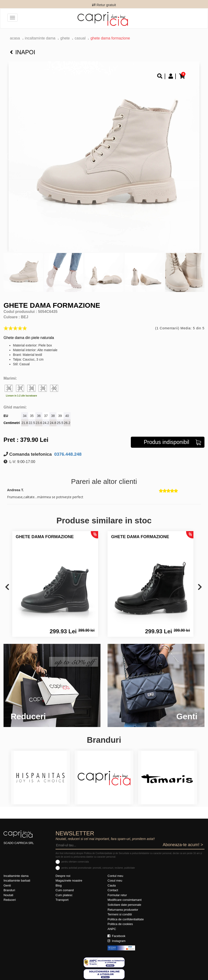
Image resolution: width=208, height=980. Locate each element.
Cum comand (65, 890)
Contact (113, 890)
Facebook (116, 936)
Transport (62, 900)
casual (80, 38)
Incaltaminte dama (40, 38)
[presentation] (7, 587)
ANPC (112, 929)
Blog (59, 885)
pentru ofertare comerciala (75, 862)
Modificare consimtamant (125, 900)
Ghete (65, 38)
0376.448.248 (67, 454)
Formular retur (117, 895)
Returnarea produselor (123, 910)
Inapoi (23, 52)
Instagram (116, 941)
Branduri (9, 890)
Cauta (112, 885)
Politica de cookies (120, 924)
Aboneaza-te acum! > (183, 845)
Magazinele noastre (69, 881)
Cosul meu (115, 881)
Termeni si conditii (120, 914)
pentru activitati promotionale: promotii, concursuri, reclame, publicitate (98, 868)
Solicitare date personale (124, 905)
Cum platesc (64, 895)
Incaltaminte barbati (17, 881)
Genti (7, 885)
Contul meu (115, 876)
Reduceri (10, 900)
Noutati (8, 895)
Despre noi (63, 876)
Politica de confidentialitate (126, 919)
